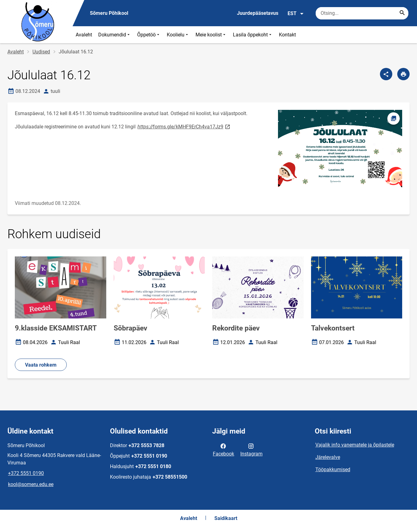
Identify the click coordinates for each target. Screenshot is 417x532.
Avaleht (84, 35)
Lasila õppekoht (253, 35)
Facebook (223, 449)
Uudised (41, 52)
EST (296, 14)
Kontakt (287, 35)
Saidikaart (226, 518)
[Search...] (402, 13)
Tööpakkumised (333, 470)
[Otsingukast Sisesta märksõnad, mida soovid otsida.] (362, 13)
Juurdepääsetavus (258, 13)
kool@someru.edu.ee (31, 484)
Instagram (251, 449)
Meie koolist (211, 35)
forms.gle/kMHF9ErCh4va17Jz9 (184, 126)
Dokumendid (115, 35)
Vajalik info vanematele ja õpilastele (355, 445)
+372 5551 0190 (26, 473)
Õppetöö (149, 35)
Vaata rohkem (41, 365)
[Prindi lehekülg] (403, 74)
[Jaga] (386, 74)
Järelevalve (328, 457)
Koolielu (178, 35)
